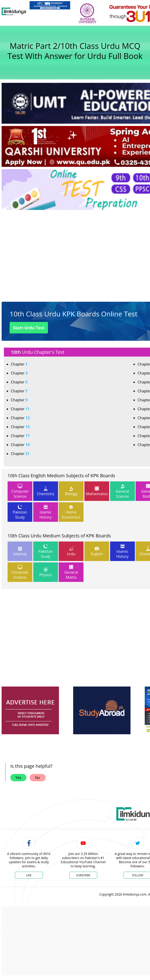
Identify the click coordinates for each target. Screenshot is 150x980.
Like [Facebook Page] (29, 875)
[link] (50, 5)
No (38, 778)
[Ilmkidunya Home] (14, 11)
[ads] (30, 711)
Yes (18, 778)
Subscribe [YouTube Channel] (83, 875)
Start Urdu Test (29, 328)
